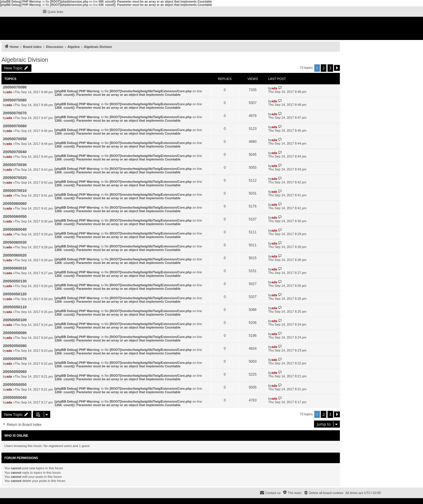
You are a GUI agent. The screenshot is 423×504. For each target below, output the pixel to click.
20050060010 (15, 268)
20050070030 (15, 165)
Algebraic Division (25, 60)
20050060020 (15, 255)
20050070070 (15, 113)
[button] (337, 68)
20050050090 (15, 333)
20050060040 (15, 229)
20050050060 (15, 372)
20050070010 (15, 191)
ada (9, 92)
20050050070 (15, 359)
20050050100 (15, 320)
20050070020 (15, 178)
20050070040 (15, 152)
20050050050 (15, 385)
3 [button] (330, 68)
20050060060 (15, 204)
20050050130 (15, 281)
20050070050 (15, 139)
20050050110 (15, 307)
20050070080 (15, 100)
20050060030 (15, 242)
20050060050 (15, 216)
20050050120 (15, 294)
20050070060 (15, 126)
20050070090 (15, 87)
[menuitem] (323, 493)
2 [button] (324, 68)
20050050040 (15, 397)
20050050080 (15, 346)
